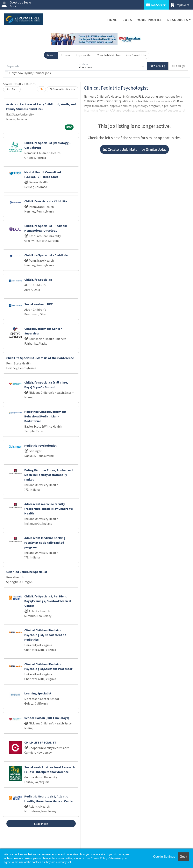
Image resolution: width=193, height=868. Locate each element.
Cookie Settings (164, 857)
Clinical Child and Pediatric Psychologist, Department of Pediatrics (45, 635)
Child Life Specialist (38, 280)
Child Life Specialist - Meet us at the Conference (40, 358)
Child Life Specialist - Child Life (46, 255)
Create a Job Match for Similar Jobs (134, 149)
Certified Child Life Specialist (27, 572)
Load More (41, 824)
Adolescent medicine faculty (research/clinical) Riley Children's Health (49, 509)
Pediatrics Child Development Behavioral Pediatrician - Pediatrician (45, 416)
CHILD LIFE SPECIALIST (40, 742)
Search (51, 55)
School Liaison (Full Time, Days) (47, 718)
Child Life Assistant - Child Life (46, 201)
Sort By (11, 89)
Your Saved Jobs (136, 55)
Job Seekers (156, 5)
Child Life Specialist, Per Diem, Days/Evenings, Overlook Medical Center (48, 601)
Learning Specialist (38, 693)
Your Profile (150, 20)
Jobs (127, 20)
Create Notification (62, 89)
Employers (180, 5)
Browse (65, 55)
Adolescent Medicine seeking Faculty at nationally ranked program (45, 542)
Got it (183, 857)
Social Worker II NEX (39, 304)
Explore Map (84, 55)
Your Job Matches (109, 55)
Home (112, 20)
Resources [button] (178, 20)
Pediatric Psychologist (40, 445)
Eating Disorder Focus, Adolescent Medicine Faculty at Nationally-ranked (49, 475)
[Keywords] (40, 66)
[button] (178, 66)
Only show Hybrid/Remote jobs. (30, 73)
